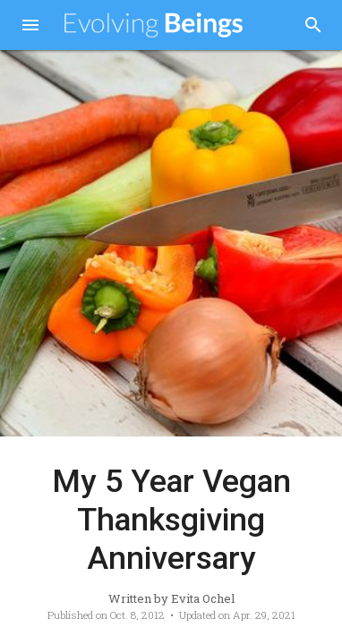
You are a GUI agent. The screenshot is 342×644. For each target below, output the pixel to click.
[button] (30, 27)
